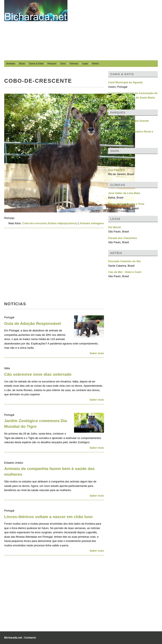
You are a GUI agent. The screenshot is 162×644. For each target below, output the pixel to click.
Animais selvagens (92, 223)
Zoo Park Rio (117, 170)
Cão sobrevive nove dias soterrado (38, 374)
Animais (11, 63)
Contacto (30, 638)
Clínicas (74, 63)
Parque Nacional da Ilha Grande (129, 121)
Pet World (115, 227)
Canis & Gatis (36, 63)
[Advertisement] (117, 30)
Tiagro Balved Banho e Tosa (126, 204)
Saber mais (97, 353)
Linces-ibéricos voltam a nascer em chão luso (48, 517)
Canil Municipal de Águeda (125, 82)
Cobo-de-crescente (50, 223)
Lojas (85, 63)
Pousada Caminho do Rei (124, 261)
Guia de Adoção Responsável (33, 323)
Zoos (63, 63)
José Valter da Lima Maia (124, 193)
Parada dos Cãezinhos (123, 238)
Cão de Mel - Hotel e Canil (125, 272)
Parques (52, 63)
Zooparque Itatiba (119, 159)
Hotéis (95, 63)
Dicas (22, 63)
